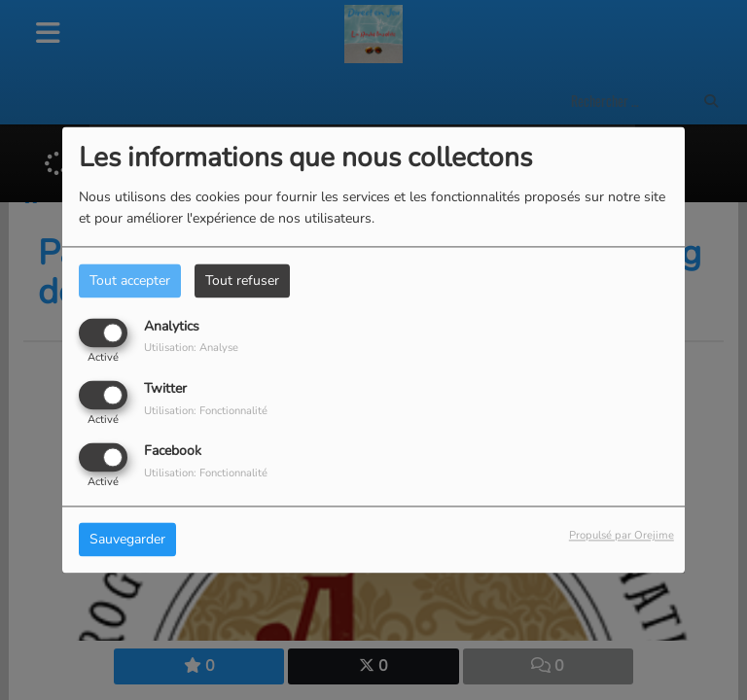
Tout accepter (130, 280)
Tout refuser (242, 280)
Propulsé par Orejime (622, 536)
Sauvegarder (127, 540)
